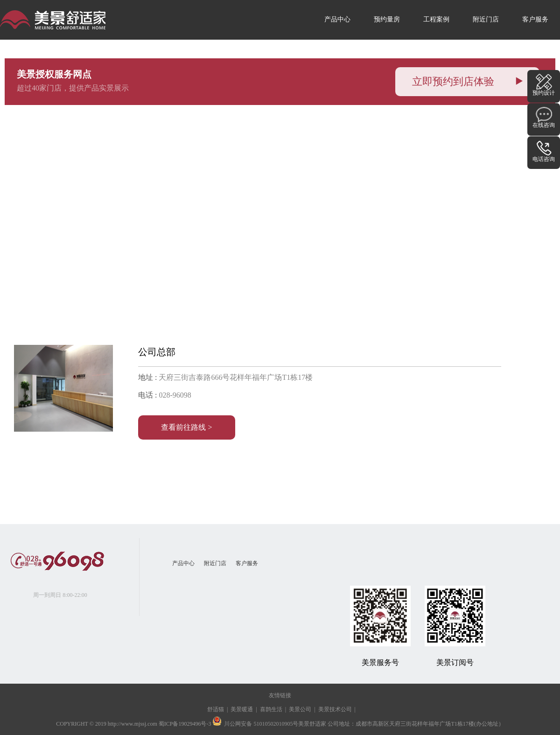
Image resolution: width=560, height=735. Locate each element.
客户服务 (535, 19)
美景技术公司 (335, 709)
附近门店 (486, 19)
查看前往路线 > (186, 427)
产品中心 (337, 19)
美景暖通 (242, 709)
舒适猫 (216, 709)
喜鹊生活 (271, 709)
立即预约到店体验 (467, 81)
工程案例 (436, 19)
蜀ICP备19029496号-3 (185, 724)
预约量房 (387, 19)
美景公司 (300, 709)
